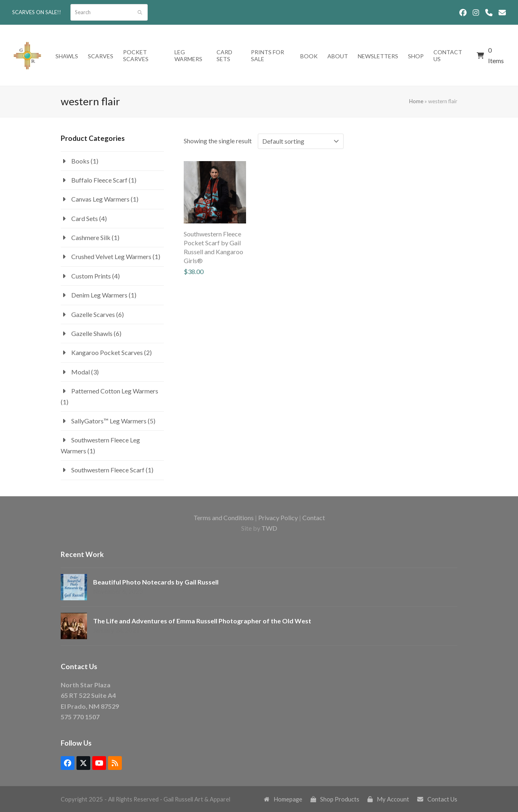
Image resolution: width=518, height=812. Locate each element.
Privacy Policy (278, 518)
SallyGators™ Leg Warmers (109, 421)
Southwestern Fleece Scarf (108, 470)
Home (416, 101)
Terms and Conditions (224, 518)
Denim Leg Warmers (99, 295)
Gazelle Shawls (92, 333)
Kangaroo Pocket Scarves (107, 352)
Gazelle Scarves (93, 314)
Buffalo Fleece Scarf (99, 180)
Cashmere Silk (91, 237)
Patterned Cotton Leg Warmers (115, 391)
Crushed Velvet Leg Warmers (111, 256)
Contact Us (437, 799)
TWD (269, 528)
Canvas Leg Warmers (100, 199)
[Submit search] (140, 13)
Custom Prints (91, 276)
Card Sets (85, 218)
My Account (388, 799)
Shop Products (335, 799)
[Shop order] (301, 141)
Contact (314, 518)
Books (80, 161)
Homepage (283, 799)
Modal (81, 372)
